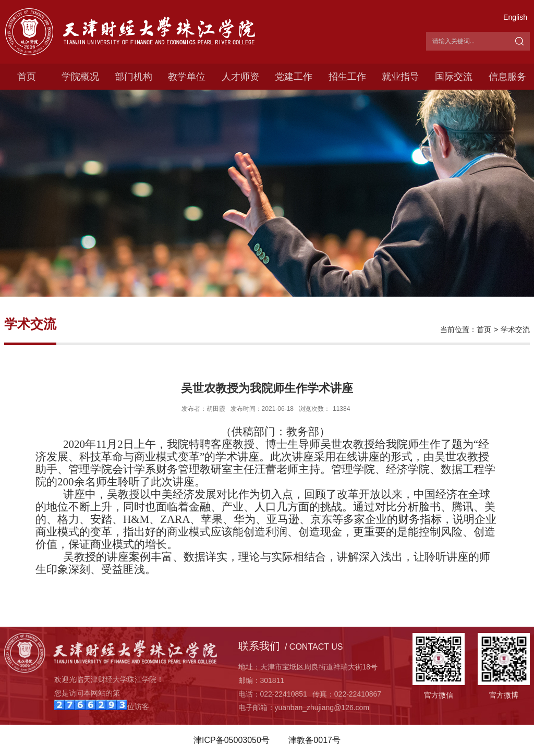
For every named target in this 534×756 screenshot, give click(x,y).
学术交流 (515, 330)
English (515, 17)
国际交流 (454, 77)
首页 (27, 77)
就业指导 (400, 77)
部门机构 (133, 77)
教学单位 (187, 77)
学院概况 (80, 77)
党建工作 (294, 77)
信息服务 (507, 77)
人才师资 (240, 77)
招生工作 (347, 77)
